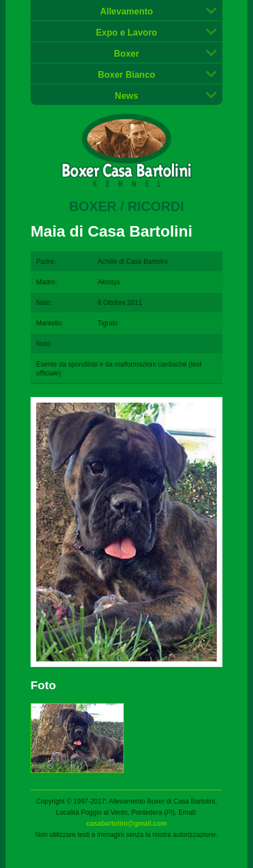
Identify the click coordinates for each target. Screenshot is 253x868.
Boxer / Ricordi (126, 206)
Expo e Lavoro (126, 32)
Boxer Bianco (126, 75)
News (127, 96)
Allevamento (126, 11)
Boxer (126, 54)
